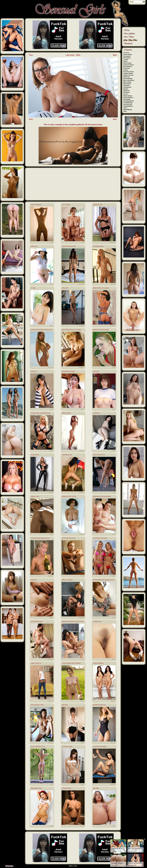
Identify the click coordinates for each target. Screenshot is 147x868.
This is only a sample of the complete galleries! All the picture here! (73, 125)
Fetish (51, 451)
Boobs (51, 826)
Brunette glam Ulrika (37, 621)
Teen (51, 242)
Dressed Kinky (35, 455)
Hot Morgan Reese (98, 246)
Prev (31, 55)
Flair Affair (96, 788)
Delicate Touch (97, 621)
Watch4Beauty (128, 110)
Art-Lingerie (127, 56)
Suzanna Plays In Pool (37, 705)
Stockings (112, 242)
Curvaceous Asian (67, 746)
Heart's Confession (36, 205)
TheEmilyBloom (128, 106)
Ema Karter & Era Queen (100, 538)
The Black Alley (128, 103)
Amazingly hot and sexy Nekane (102, 496)
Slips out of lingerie (67, 580)
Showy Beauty (128, 96)
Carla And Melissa (98, 663)
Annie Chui (34, 246)
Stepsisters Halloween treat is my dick (73, 621)
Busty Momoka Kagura (68, 371)
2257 (76, 866)
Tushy (125, 108)
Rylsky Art (126, 91)
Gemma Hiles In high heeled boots (41, 413)
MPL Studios (127, 84)
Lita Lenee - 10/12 (73, 55)
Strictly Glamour (128, 98)
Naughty (82, 367)
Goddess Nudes (128, 73)
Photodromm (127, 87)
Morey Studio (127, 82)
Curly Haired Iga (67, 788)
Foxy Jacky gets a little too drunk (40, 538)
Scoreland (126, 92)
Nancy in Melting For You (38, 746)
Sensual (113, 284)
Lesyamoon (96, 413)
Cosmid (126, 60)
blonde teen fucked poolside (101, 330)
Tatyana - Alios (35, 496)
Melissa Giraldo (66, 413)
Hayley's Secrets (128, 75)
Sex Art (126, 94)
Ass (114, 492)
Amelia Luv (34, 371)
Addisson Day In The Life (69, 496)
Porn (83, 242)
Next (115, 55)
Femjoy (126, 70)
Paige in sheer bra (36, 663)
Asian (51, 284)
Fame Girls (127, 68)
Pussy (51, 534)
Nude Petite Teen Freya (69, 538)
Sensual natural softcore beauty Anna (41, 330)
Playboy (126, 89)
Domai (125, 61)
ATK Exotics (127, 58)
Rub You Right (66, 205)
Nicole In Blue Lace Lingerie (101, 288)
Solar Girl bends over (99, 455)
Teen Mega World (129, 101)
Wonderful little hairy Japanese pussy (104, 580)
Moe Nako (65, 705)
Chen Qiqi (96, 371)
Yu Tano (33, 288)
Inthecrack (127, 77)
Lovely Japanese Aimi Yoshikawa (71, 663)
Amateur (82, 284)
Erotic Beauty (127, 63)
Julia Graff (65, 288)
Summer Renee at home (69, 246)
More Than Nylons (129, 80)
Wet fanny (34, 580)
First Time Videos (129, 72)
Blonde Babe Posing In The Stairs (71, 330)
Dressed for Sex (98, 205)
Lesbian (113, 576)
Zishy (125, 111)
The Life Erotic (128, 104)
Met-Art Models (128, 79)
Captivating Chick (67, 455)
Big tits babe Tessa (36, 788)
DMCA (71, 866)
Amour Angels (128, 54)
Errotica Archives (129, 65)
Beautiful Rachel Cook (99, 705)
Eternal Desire (128, 66)
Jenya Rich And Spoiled (100, 746)
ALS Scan (126, 53)
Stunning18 (127, 99)
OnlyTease (127, 85)
